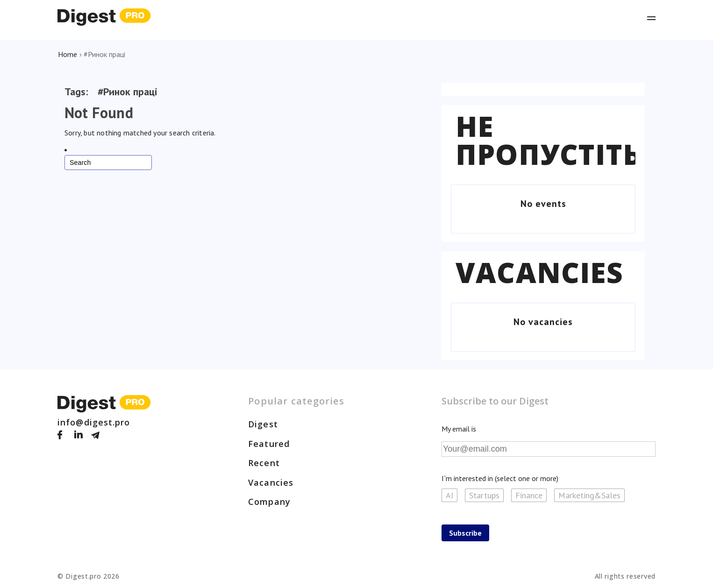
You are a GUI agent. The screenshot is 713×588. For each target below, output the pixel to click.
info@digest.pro (94, 422)
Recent (264, 463)
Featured (269, 444)
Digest (263, 424)
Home (68, 54)
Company (269, 502)
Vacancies (539, 272)
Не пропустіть (549, 140)
